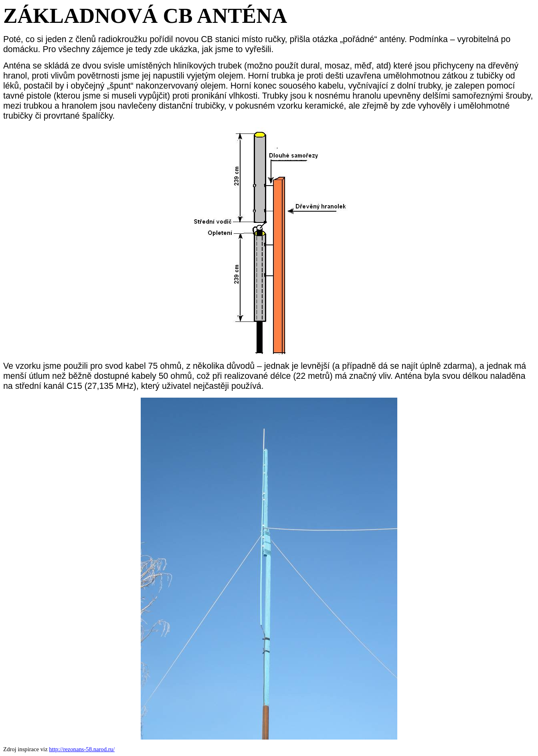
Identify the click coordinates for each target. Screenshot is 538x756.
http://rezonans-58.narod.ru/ (82, 749)
